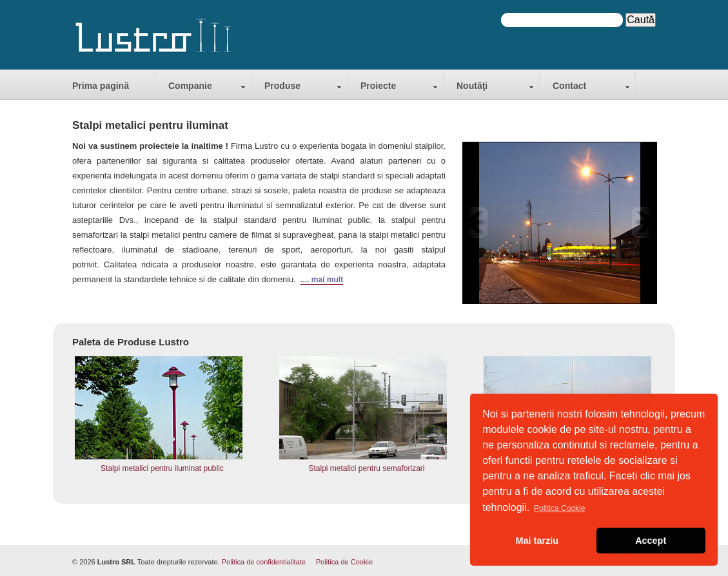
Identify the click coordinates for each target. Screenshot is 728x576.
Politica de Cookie (344, 562)
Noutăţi (472, 86)
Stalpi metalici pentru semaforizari (366, 468)
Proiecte (378, 86)
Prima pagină (101, 86)
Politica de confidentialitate (264, 562)
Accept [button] (651, 541)
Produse (282, 86)
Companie (190, 86)
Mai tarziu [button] (537, 541)
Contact (569, 86)
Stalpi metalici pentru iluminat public (162, 468)
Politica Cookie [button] (559, 508)
